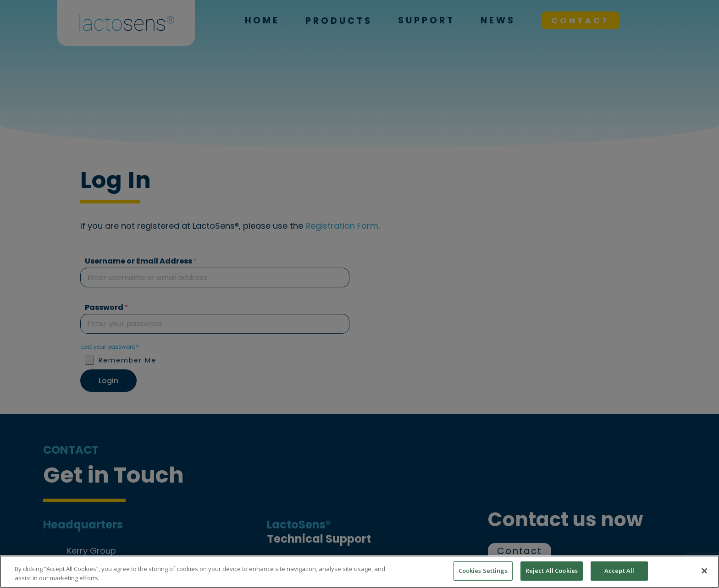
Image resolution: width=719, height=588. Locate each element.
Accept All (619, 571)
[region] (359, 572)
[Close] (704, 571)
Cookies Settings (483, 571)
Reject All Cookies (552, 571)
